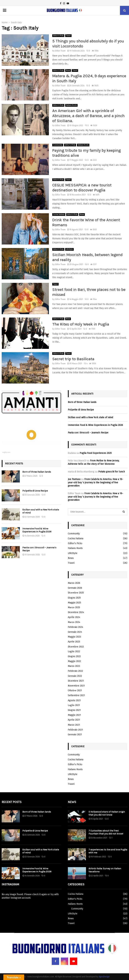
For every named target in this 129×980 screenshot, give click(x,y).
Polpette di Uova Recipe (35, 491)
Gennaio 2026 (75, 588)
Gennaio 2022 (75, 676)
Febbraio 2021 (75, 730)
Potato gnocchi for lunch (112, 472)
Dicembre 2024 (76, 612)
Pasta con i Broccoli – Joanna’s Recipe (88, 433)
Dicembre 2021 (76, 681)
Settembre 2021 (76, 695)
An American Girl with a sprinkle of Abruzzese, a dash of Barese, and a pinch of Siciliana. (88, 116)
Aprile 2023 (74, 642)
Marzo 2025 (74, 607)
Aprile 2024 (74, 617)
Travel (68, 36)
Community (58, 145)
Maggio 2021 (74, 715)
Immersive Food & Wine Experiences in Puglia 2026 (37, 530)
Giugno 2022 (74, 656)
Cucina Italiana (59, 215)
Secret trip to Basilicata (73, 359)
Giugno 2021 (74, 710)
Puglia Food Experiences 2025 (96, 453)
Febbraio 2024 (76, 627)
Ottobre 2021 (75, 691)
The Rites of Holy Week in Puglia (81, 324)
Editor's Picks (58, 36)
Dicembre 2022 (76, 647)
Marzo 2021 (74, 725)
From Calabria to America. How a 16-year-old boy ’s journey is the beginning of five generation (95, 482)
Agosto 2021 (74, 700)
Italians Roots (71, 105)
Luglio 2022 (74, 652)
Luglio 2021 (74, 705)
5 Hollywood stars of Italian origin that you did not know (107, 813)
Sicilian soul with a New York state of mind (90, 417)
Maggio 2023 (74, 637)
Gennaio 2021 (75, 735)
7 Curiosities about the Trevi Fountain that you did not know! (106, 832)
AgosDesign (104, 977)
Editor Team (60, 51)
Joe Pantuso (74, 479)
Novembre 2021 (76, 686)
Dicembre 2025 (76, 593)
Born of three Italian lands (37, 472)
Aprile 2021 (74, 720)
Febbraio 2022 (75, 671)
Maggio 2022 (74, 661)
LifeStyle (69, 249)
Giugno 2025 (74, 598)
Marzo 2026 (74, 583)
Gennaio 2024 (75, 632)
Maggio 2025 (74, 603)
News (68, 71)
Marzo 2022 (74, 666)
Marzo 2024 (74, 622)
